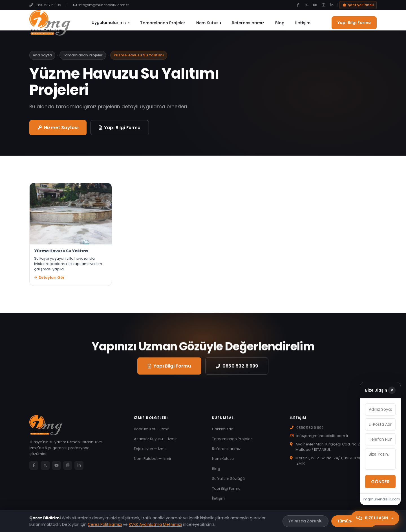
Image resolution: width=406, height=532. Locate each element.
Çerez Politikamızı (105, 524)
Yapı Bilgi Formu (354, 23)
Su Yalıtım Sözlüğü (228, 482)
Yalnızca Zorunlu (305, 521)
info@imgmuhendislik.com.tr (101, 5)
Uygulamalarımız (116, 23)
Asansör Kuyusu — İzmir (155, 442)
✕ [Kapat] (390, 390)
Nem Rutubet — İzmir (153, 462)
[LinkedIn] (332, 5)
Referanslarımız (247, 23)
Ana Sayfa (42, 59)
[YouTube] (315, 5)
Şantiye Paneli (358, 5)
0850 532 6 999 (45, 5)
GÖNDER (351, 482)
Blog (276, 23)
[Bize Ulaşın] (375, 518)
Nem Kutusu (210, 23)
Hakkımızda (223, 432)
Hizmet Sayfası (58, 131)
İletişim (297, 23)
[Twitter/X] (306, 5)
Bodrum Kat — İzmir (152, 432)
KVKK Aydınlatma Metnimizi (155, 524)
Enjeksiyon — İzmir (150, 452)
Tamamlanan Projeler (166, 23)
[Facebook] (298, 5)
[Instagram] (323, 5)
